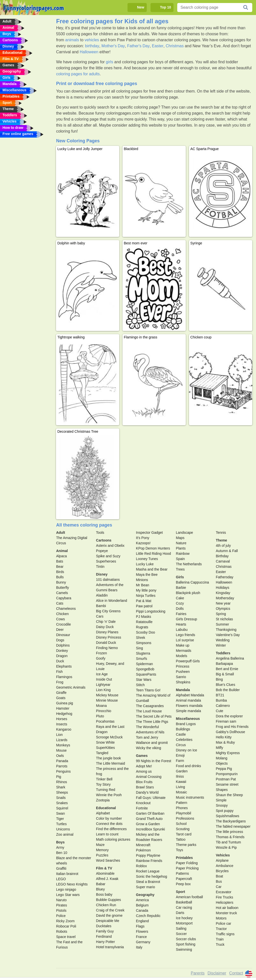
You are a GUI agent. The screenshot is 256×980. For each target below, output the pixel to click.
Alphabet (103, 813)
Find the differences (111, 829)
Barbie (181, 588)
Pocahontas (105, 721)
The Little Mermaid (110, 763)
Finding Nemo (107, 648)
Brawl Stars (145, 787)
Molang (221, 758)
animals (72, 40)
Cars (100, 616)
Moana (101, 706)
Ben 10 (61, 853)
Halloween (89, 52)
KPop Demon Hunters (153, 548)
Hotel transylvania (110, 947)
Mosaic (181, 792)
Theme (221, 540)
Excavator (223, 892)
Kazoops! (143, 543)
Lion (59, 735)
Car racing (184, 907)
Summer (222, 624)
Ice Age (102, 674)
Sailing (181, 928)
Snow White (105, 742)
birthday (92, 46)
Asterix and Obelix (110, 546)
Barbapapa (224, 664)
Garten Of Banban (150, 813)
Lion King (103, 690)
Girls (180, 577)
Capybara (64, 598)
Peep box (183, 884)
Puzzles (102, 855)
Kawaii (181, 782)
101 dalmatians (108, 580)
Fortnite (142, 808)
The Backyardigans (231, 821)
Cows (60, 619)
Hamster (63, 708)
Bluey (100, 889)
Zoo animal (65, 834)
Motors (221, 918)
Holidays (222, 588)
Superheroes (106, 561)
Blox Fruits (144, 782)
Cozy (180, 603)
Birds (60, 572)
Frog (60, 682)
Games (142, 756)
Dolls (180, 609)
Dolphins (63, 645)
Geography (145, 895)
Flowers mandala (189, 706)
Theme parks (186, 845)
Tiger (60, 819)
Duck (60, 661)
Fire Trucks (224, 897)
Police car (223, 923)
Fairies (181, 614)
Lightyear (103, 685)
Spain (180, 559)
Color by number (109, 818)
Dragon (62, 656)
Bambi (101, 606)
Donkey (62, 651)
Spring (221, 614)
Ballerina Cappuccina (192, 582)
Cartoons (104, 540)
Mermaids (184, 651)
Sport (181, 892)
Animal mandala (188, 700)
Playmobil (184, 813)
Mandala (183, 690)
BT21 (220, 695)
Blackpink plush (188, 593)
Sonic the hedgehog (152, 876)
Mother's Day (113, 46)
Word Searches (108, 860)
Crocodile (63, 624)
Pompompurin (227, 774)
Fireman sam (226, 721)
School (181, 824)
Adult (60, 533)
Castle (181, 734)
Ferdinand (104, 936)
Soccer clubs (186, 939)
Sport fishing (186, 944)
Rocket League (148, 871)
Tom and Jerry (147, 737)
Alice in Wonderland (111, 601)
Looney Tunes (147, 559)
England (142, 921)
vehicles (92, 40)
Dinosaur (63, 635)
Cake (180, 598)
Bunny (61, 582)
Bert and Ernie (227, 669)
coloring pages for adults (78, 74)
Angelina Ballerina (230, 658)
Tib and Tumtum (228, 842)
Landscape (185, 533)
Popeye (102, 551)
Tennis (221, 533)
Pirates (61, 905)
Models (182, 656)
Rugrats (142, 627)
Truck (220, 944)
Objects (222, 763)
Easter (158, 46)
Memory (102, 850)
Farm (180, 761)
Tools (100, 533)
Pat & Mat (144, 601)
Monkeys (63, 745)
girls (109, 62)
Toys (180, 850)
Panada (62, 761)
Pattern (182, 803)
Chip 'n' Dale (106, 622)
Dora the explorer (229, 716)
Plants (181, 548)
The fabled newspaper (233, 826)
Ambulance (224, 866)
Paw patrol (144, 606)
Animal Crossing (149, 777)
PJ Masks (144, 617)
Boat (219, 876)
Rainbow (183, 554)
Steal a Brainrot (148, 882)
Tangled (102, 753)
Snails (61, 798)
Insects (61, 724)
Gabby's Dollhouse (230, 732)
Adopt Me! (144, 766)
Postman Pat (226, 779)
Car (219, 887)
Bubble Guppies (108, 900)
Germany (143, 942)
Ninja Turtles (146, 596)
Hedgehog (64, 714)
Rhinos (61, 782)
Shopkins (183, 682)
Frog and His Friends (232, 727)
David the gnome (109, 915)
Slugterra (143, 653)
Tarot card (184, 834)
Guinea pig (64, 703)
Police (61, 916)
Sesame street (227, 784)
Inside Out (104, 679)
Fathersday (224, 577)
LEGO (61, 879)
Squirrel (62, 808)
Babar (101, 884)
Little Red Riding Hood (153, 554)
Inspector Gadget (149, 533)
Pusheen (183, 672)
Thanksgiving (226, 630)
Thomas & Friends (230, 837)
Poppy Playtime (148, 855)
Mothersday (225, 598)
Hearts (181, 624)
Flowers (142, 931)
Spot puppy (225, 811)
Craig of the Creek (110, 910)
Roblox (141, 866)
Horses (61, 719)
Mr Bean (143, 585)
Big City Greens (108, 611)
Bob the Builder (228, 690)
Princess (183, 666)
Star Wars (144, 680)
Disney (102, 574)
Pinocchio (104, 711)
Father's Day (138, 46)
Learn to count (107, 834)
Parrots (62, 766)
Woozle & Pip (226, 847)
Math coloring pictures (113, 839)
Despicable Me (108, 921)
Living (181, 787)
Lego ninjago (66, 889)
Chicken (62, 614)
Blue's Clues (225, 685)
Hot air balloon (227, 908)
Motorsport (184, 923)
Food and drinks (188, 766)
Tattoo (181, 839)
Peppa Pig (224, 769)
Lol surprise (185, 640)
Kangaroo (64, 729)
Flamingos (64, 677)
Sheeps (62, 792)
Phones (182, 808)
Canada (142, 910)
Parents (198, 973)
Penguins (63, 771)
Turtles (61, 824)
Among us (144, 771)
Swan (60, 813)
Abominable (105, 873)
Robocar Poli (66, 926)
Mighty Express (228, 753)
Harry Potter (105, 942)
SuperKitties (105, 748)
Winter (221, 645)
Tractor (221, 929)
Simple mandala (188, 711)
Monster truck (226, 913)
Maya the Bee (147, 575)
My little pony (146, 590)
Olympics (223, 609)
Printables (184, 858)
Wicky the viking (148, 748)
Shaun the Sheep (229, 795)
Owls (60, 756)
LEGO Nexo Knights (72, 884)
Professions (185, 818)
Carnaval (223, 561)
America (142, 900)
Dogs (60, 640)
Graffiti (61, 868)
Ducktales (104, 926)
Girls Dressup (187, 619)
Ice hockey (184, 918)
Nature (181, 543)
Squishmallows (227, 816)
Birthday (222, 556)
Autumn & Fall (227, 551)
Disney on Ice (187, 750)
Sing (139, 648)
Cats (60, 603)
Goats (61, 698)
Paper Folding (187, 863)
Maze (100, 845)
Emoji (180, 755)
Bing (219, 679)
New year (223, 603)
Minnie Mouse (107, 700)
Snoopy (222, 805)
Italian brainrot (67, 874)
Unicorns (63, 829)
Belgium (142, 905)
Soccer (181, 934)
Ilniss (180, 776)
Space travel (66, 937)
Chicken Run (106, 905)
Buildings (183, 729)
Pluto (100, 716)
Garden (182, 771)
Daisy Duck (105, 627)
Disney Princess (108, 637)
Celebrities (184, 740)
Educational (106, 808)
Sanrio (181, 677)
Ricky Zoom (65, 921)
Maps (180, 538)
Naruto (61, 900)
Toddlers (223, 653)
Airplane (222, 860)
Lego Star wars (68, 895)
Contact (236, 973)
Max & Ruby (225, 742)
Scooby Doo (145, 632)
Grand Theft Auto (149, 819)
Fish (59, 672)
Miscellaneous (188, 719)
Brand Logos (186, 724)
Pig (58, 777)
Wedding (223, 640)
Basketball (184, 902)
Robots (61, 931)
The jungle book (108, 758)
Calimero (223, 706)
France (141, 937)
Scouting (183, 829)
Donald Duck (106, 643)
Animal (62, 551)
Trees (180, 569)
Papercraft (184, 879)
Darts (180, 913)
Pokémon (143, 850)
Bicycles (222, 871)
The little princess (229, 832)
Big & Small (225, 674)
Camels (62, 593)
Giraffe (61, 693)
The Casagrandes (150, 706)
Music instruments (190, 797)
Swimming (184, 949)
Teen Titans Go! (148, 690)
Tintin (100, 567)
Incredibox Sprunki (150, 829)
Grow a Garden (148, 824)
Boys (60, 842)
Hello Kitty (224, 737)
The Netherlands (189, 564)
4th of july (223, 546)
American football (189, 897)
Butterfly (62, 588)
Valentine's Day (228, 635)
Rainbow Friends (149, 861)
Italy (139, 947)
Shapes (222, 790)
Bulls (60, 577)
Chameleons (66, 609)
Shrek (141, 638)
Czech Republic (148, 916)
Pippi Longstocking (151, 611)
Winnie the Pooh (109, 795)
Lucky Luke (145, 564)
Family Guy (105, 931)
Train (220, 939)
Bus (219, 881)
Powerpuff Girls (188, 661)
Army (60, 847)
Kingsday (223, 593)
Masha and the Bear (152, 569)
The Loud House (149, 711)
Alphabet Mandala (190, 695)
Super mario (145, 887)
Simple (221, 800)
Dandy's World (147, 792)
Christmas (175, 46)
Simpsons (144, 643)
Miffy (219, 748)
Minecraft (143, 845)
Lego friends (186, 635)
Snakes (62, 803)
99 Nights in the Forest (154, 761)
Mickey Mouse (107, 695)
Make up (183, 645)
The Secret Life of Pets (154, 716)
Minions (142, 580)
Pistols (61, 910)
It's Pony (143, 538)
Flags (140, 926)
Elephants (64, 666)
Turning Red (106, 790)
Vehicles (223, 855)
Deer (60, 630)
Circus (181, 745)
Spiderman (144, 664)
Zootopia (103, 800)
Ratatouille (144, 622)
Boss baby (104, 894)
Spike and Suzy (108, 556)
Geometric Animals (71, 687)
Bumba (221, 700)
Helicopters (224, 902)
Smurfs (141, 659)
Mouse (61, 750)
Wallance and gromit (152, 743)
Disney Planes (107, 632)
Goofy (101, 658)
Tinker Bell (104, 779)
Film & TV (104, 868)
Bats (59, 561)
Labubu (182, 630)
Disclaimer (217, 973)
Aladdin (102, 595)
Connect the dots (109, 824)
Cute (219, 711)
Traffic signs (225, 934)
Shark (61, 787)
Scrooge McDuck (109, 737)
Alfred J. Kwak (107, 879)
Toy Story (103, 784)
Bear (60, 567)
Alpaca (61, 556)
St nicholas (224, 619)
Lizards (62, 740)
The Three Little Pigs (152, 722)
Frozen (101, 653)
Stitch (140, 685)
